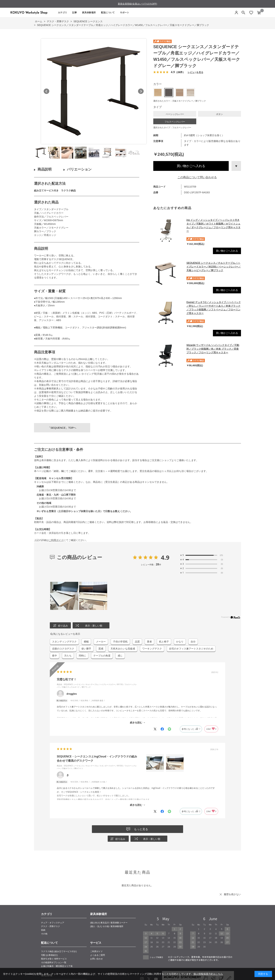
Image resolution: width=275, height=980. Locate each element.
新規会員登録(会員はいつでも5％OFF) (137, 4)
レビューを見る (195, 72)
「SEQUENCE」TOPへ (62, 428)
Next (141, 91)
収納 (43, 930)
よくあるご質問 (98, 955)
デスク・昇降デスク (51, 926)
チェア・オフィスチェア (53, 923)
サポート (125, 13)
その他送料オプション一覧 (54, 962)
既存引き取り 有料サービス (54, 959)
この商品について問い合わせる (197, 177)
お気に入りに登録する (236, 166)
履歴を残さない (232, 894)
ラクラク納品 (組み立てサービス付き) (59, 951)
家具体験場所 (89, 13)
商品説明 (45, 169)
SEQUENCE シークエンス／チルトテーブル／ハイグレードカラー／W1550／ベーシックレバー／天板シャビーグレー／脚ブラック (214, 267)
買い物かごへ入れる (191, 166)
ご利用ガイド (56, 540)
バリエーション (79, 169)
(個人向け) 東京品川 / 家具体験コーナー (109, 923)
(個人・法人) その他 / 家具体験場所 (107, 926)
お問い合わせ (96, 959)
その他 (44, 934)
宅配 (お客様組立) (49, 955)
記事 (75, 13)
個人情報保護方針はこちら (208, 974)
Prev (46, 91)
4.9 (165, 557)
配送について (108, 13)
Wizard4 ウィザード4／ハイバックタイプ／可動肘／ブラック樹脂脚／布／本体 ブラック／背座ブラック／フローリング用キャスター (213, 349)
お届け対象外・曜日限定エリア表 (57, 966)
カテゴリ (62, 13)
